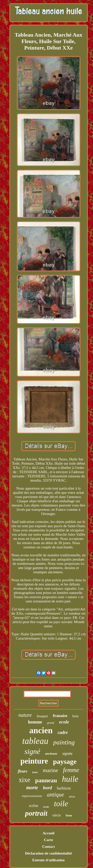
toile (61, 803)
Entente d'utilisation (48, 860)
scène (34, 806)
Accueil (48, 833)
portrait (36, 813)
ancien (41, 730)
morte (32, 788)
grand (51, 723)
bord (47, 788)
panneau (46, 780)
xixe (24, 780)
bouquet (42, 716)
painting (64, 742)
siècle (57, 815)
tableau (35, 741)
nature (25, 715)
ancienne (51, 754)
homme (35, 722)
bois (76, 716)
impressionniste (32, 796)
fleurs (23, 771)
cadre (63, 732)
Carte (48, 840)
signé (32, 751)
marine (50, 770)
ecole (64, 722)
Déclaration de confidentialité (48, 853)
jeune (35, 772)
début (72, 796)
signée (67, 754)
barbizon (64, 788)
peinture (34, 761)
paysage (65, 761)
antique (55, 795)
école (46, 807)
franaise (60, 716)
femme (71, 770)
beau (69, 815)
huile (70, 779)
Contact (48, 847)
